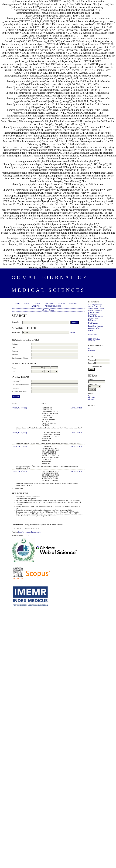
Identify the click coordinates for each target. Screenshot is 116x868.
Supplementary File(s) (20, 358)
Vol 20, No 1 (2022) (20, 446)
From (14, 368)
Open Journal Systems (94, 340)
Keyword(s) (16, 332)
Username (92, 360)
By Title (91, 399)
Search (61, 303)
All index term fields (19, 391)
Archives (36, 306)
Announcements (53, 306)
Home (17, 303)
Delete (73, 332)
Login (38, 303)
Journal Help (92, 335)
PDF (81, 408)
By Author (92, 398)
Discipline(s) (16, 381)
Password (92, 363)
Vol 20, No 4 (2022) (20, 408)
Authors (15, 344)
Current (74, 303)
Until (14, 371)
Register (49, 303)
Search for (15, 322)
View (90, 349)
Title (13, 348)
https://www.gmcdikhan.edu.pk (29, 532)
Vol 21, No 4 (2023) (20, 471)
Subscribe (91, 351)
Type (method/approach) (20, 385)
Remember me (97, 367)
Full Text (15, 354)
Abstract (15, 351)
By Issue (91, 396)
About (27, 303)
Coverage (15, 388)
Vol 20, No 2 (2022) (20, 433)
